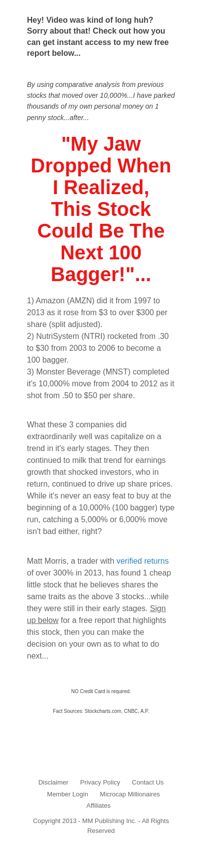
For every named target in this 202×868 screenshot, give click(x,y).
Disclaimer (54, 782)
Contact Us (148, 782)
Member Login (67, 794)
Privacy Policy (100, 782)
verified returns (143, 561)
